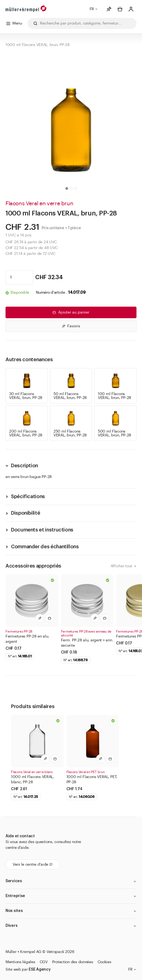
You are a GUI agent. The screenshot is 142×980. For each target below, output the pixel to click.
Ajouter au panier (70, 312)
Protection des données (73, 962)
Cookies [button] (105, 962)
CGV (44, 962)
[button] (67, 188)
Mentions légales (20, 962)
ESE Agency (40, 970)
